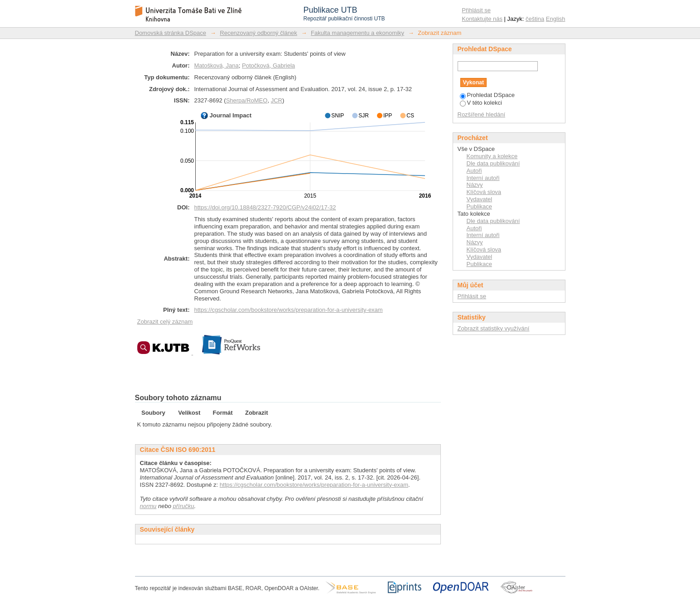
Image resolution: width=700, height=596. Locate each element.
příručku (184, 506)
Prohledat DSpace (488, 95)
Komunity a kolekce (492, 156)
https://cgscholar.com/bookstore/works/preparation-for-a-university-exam (289, 310)
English (556, 19)
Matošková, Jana (217, 65)
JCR (277, 100)
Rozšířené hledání (482, 114)
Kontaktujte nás (482, 19)
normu (148, 506)
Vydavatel (480, 199)
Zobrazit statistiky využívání (494, 328)
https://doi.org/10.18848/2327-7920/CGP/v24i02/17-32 (265, 207)
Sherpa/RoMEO (247, 100)
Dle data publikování (493, 163)
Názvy (475, 185)
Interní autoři (483, 178)
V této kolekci (481, 103)
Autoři (474, 171)
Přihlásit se (476, 10)
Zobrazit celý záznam (165, 322)
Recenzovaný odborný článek (258, 33)
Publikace (479, 206)
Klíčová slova (484, 192)
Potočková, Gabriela (268, 65)
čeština (535, 19)
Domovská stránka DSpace (171, 33)
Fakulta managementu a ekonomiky (357, 33)
